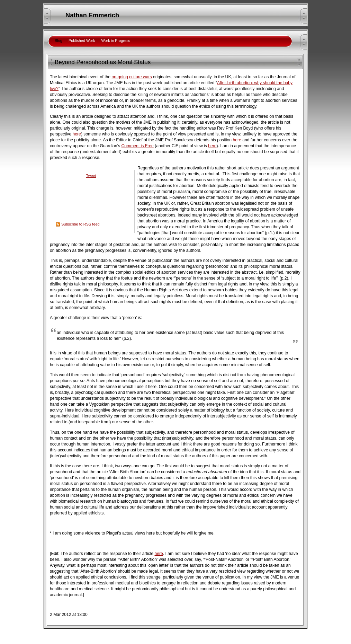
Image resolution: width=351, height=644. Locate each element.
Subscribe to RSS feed (80, 224)
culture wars (141, 77)
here (77, 134)
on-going (120, 77)
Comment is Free (138, 146)
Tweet (91, 176)
